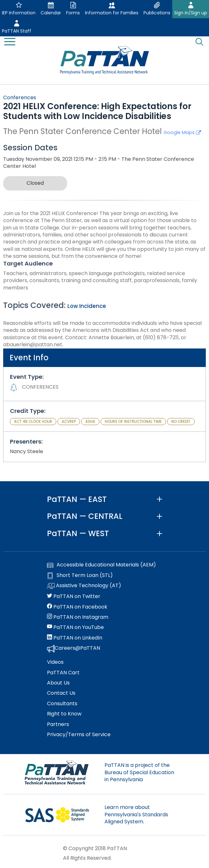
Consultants (62, 704)
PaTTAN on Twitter (74, 596)
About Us (58, 683)
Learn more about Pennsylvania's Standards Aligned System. (136, 814)
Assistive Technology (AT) (84, 586)
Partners (58, 724)
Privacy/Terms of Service (79, 735)
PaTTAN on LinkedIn (75, 638)
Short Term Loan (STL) (80, 575)
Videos (55, 662)
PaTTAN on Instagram (78, 617)
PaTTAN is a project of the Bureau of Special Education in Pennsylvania (139, 772)
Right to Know (64, 714)
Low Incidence (87, 306)
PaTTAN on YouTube (75, 627)
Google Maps (182, 132)
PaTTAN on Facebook (77, 607)
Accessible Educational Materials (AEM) (101, 565)
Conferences (20, 97)
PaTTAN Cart (63, 673)
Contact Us (61, 693)
